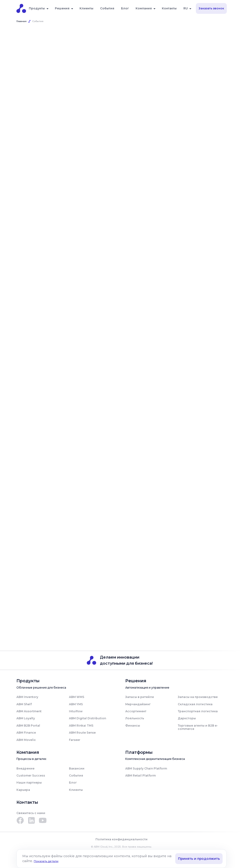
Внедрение (25, 769)
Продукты (37, 8)
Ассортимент (136, 711)
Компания (144, 8)
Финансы (133, 726)
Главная (21, 21)
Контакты (169, 8)
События (107, 8)
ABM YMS (76, 704)
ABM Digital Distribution (87, 718)
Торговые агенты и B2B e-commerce (198, 727)
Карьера (23, 790)
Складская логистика (195, 704)
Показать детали (51, 861)
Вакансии (77, 769)
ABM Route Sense (82, 733)
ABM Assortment (29, 711)
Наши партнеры (29, 783)
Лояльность (135, 718)
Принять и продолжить (199, 859)
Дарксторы (187, 718)
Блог (125, 8)
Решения (62, 8)
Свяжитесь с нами (31, 813)
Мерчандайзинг (138, 704)
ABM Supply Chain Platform (146, 769)
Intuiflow (76, 711)
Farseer (75, 740)
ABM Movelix (26, 740)
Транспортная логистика (198, 711)
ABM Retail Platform (140, 776)
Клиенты (86, 8)
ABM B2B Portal (28, 726)
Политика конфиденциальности (121, 840)
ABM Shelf (24, 704)
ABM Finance (26, 733)
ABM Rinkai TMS (81, 726)
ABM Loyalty (26, 718)
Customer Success (31, 776)
